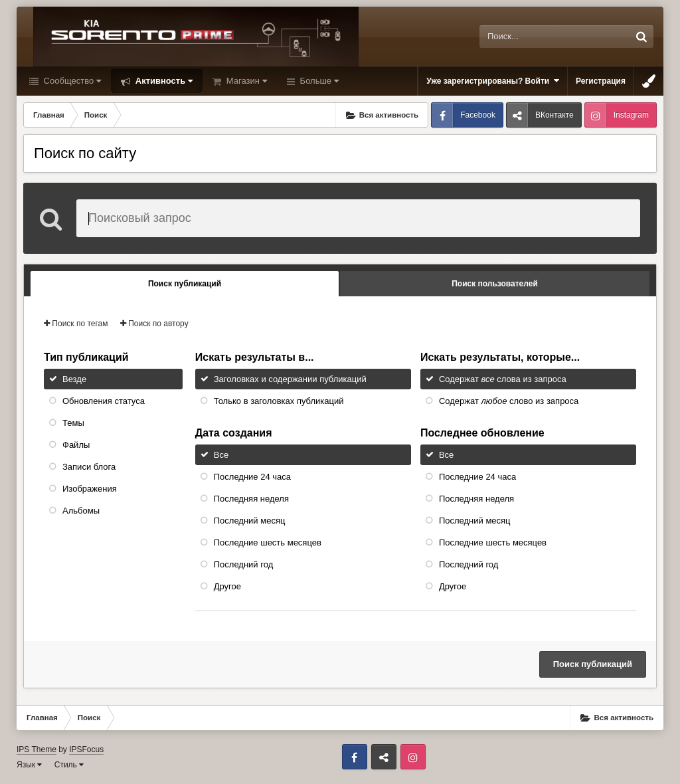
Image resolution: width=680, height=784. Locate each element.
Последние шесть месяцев (268, 542)
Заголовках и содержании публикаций (290, 379)
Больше (318, 81)
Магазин (245, 81)
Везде (74, 379)
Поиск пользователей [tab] (495, 284)
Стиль (69, 765)
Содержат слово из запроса (509, 401)
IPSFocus (86, 749)
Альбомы (81, 511)
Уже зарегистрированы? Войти (493, 81)
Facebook (478, 115)
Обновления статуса (104, 401)
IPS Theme (37, 749)
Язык (29, 765)
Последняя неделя (251, 499)
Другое (227, 586)
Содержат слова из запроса (503, 379)
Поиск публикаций (593, 664)
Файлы (76, 445)
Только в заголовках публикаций (279, 401)
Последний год (244, 564)
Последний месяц (250, 521)
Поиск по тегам (76, 324)
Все (221, 455)
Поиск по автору (154, 324)
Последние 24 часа (252, 477)
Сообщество (71, 81)
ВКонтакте (554, 115)
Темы (73, 423)
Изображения (90, 489)
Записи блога (89, 467)
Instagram (631, 115)
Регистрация (601, 81)
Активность (163, 81)
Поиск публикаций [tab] (185, 284)
